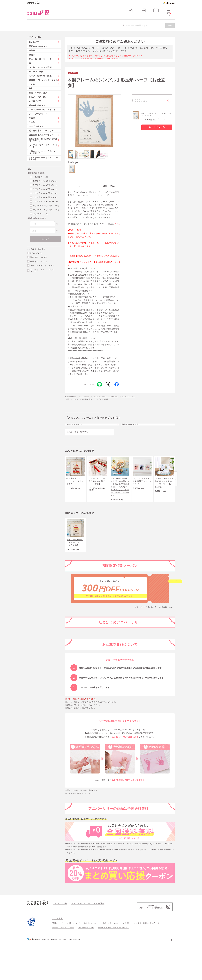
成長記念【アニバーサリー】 (42, 140)
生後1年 (120, 697)
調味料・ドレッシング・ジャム (43, 85)
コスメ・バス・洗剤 (38, 102)
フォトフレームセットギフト (42, 114)
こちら (118, 232)
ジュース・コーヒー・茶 (40, 64)
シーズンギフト (36, 131)
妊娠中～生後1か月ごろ (120, 657)
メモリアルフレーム (138, 404)
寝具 (31, 93)
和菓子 (32, 60)
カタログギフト (36, 106)
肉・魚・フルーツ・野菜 (40, 72)
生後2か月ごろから (120, 667)
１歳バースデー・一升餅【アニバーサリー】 (43, 157)
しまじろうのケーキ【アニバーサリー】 (43, 163)
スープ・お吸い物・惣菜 (40, 81)
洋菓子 (32, 55)
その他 (32, 127)
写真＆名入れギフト (38, 51)
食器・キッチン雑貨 (38, 97)
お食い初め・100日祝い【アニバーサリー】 (43, 145)
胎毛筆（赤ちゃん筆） (134, 434)
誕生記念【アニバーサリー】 (42, 135)
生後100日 (120, 677)
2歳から (120, 706)
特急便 (32, 123)
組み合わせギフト (37, 110)
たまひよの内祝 (87, 404)
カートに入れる (157, 132)
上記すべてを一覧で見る (77, 444)
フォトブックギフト (38, 118)
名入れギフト (35, 47)
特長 (80, 191)
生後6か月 (120, 687)
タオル (32, 89)
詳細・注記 (109, 191)
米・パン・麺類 (36, 76)
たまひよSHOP (71, 404)
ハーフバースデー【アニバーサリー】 (112, 404)
